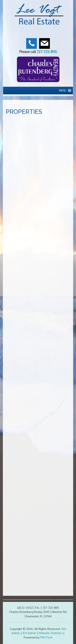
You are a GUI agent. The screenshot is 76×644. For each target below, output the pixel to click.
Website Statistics (51, 633)
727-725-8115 (47, 52)
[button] (63, 91)
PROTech (46, 637)
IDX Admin (29, 633)
